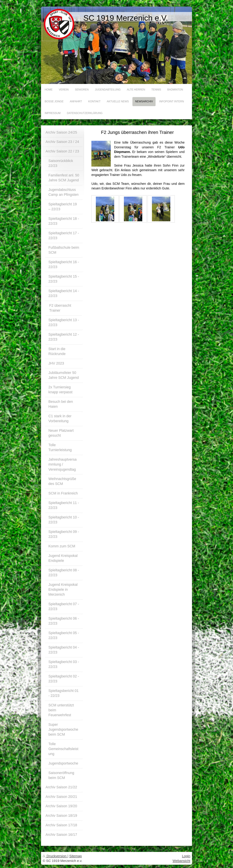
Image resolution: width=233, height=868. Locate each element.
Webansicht (181, 861)
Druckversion (55, 856)
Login (186, 856)
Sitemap (75, 856)
